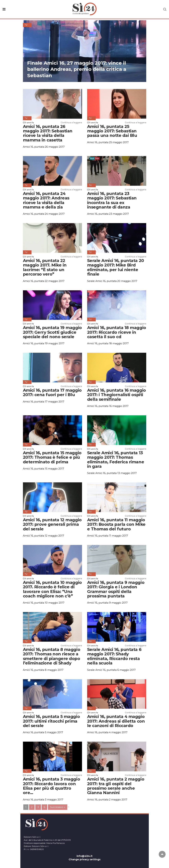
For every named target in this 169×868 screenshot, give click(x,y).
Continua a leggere (71, 123)
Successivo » (58, 807)
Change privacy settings (85, 859)
